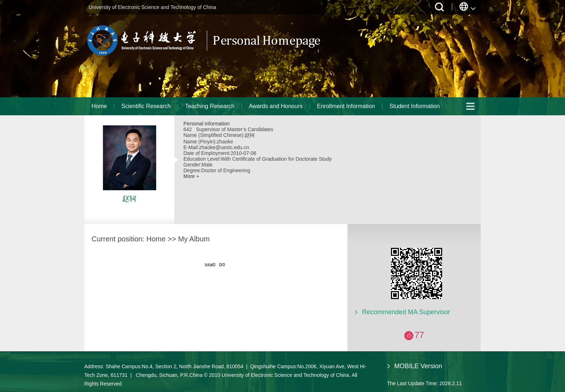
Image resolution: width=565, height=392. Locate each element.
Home (99, 106)
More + (191, 176)
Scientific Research (146, 106)
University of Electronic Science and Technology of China (152, 7)
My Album (194, 239)
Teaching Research (210, 106)
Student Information (415, 106)
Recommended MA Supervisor (406, 312)
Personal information (206, 124)
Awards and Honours (276, 106)
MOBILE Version (418, 366)
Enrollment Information (346, 106)
